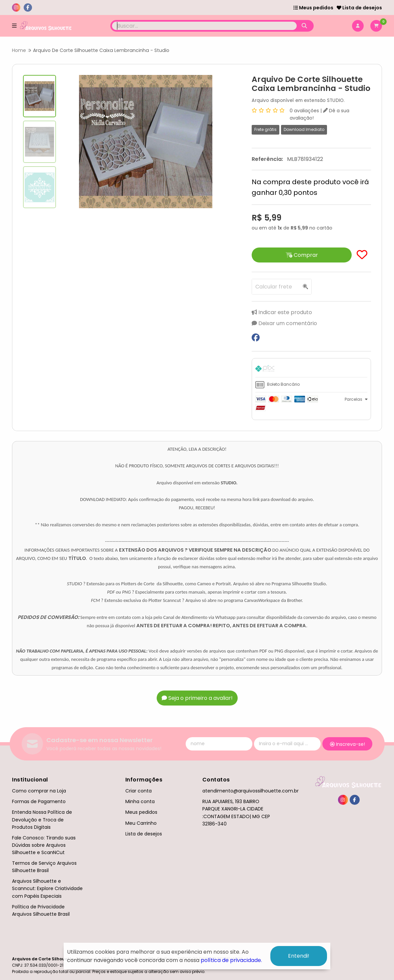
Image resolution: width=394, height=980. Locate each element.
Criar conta (138, 791)
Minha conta (140, 801)
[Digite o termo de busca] (204, 26)
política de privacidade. (231, 960)
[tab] (311, 369)
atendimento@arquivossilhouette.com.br (250, 791)
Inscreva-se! (347, 744)
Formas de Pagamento (39, 801)
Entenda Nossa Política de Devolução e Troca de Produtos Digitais (42, 819)
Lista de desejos (359, 8)
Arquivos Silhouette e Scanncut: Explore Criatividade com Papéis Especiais (47, 888)
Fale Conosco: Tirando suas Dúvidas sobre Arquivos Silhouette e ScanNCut (44, 845)
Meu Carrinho (141, 823)
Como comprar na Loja (39, 791)
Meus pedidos (313, 8)
